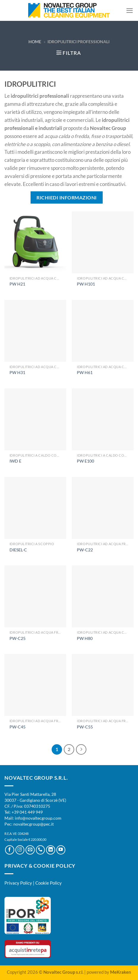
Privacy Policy (18, 883)
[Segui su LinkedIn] (51, 850)
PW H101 (86, 284)
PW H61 (85, 372)
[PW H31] (35, 331)
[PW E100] (103, 419)
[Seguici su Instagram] (20, 850)
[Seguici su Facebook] (10, 850)
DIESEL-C (18, 550)
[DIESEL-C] (35, 508)
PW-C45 (18, 727)
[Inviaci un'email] (30, 850)
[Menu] (130, 11)
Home (35, 42)
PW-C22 (85, 550)
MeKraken (121, 972)
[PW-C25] (35, 596)
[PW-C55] (103, 685)
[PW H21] (35, 242)
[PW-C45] (35, 685)
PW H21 (17, 284)
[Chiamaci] (41, 850)
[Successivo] (81, 749)
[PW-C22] (103, 508)
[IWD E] (35, 419)
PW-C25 (18, 638)
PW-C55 (85, 727)
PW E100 (85, 461)
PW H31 (17, 372)
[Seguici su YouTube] (61, 850)
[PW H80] (103, 596)
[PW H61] (103, 331)
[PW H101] (103, 242)
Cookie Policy (49, 883)
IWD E (15, 461)
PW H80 (85, 638)
